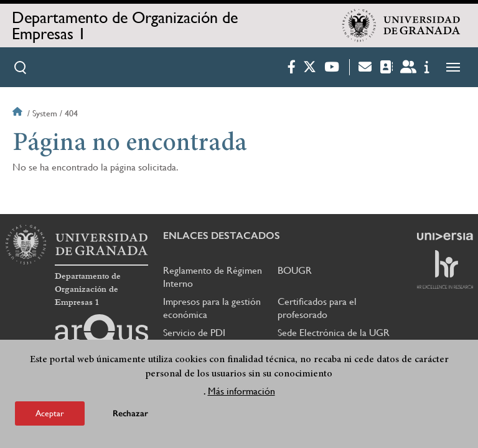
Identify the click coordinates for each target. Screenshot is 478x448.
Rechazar (130, 413)
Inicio (19, 113)
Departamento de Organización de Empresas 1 (125, 26)
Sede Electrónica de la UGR (334, 333)
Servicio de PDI (194, 333)
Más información (241, 391)
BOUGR (295, 270)
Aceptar (50, 413)
